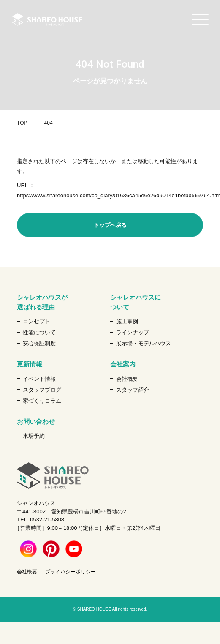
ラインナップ (133, 332)
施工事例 (127, 321)
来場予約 (34, 436)
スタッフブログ (42, 390)
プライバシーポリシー (71, 572)
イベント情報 (39, 379)
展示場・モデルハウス (144, 343)
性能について (39, 332)
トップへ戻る (110, 225)
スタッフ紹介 (133, 390)
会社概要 (127, 379)
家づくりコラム (42, 401)
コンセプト (37, 321)
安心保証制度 (39, 343)
